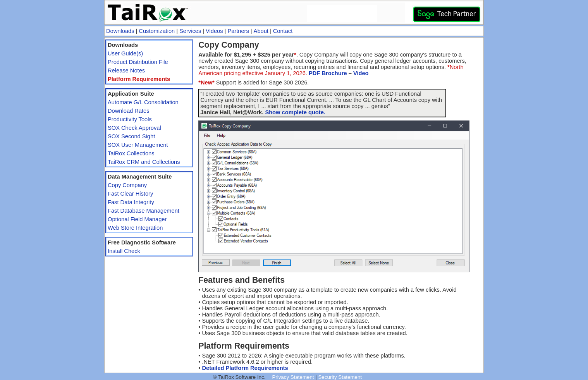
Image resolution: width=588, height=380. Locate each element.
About (261, 31)
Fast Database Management (144, 211)
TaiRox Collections (131, 153)
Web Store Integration (135, 228)
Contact (283, 31)
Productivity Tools (130, 119)
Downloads (120, 31)
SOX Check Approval (134, 128)
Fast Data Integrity (131, 202)
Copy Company (127, 185)
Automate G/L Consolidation (143, 102)
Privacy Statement (293, 377)
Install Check (124, 251)
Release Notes (126, 70)
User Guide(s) (125, 53)
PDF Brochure (328, 73)
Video (361, 73)
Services (190, 31)
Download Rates (129, 111)
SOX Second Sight (131, 136)
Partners (238, 31)
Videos (214, 31)
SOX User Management (138, 145)
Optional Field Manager (137, 219)
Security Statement (340, 377)
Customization (157, 31)
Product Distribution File (138, 62)
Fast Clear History (130, 194)
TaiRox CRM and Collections (144, 162)
